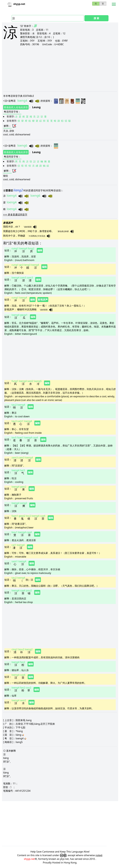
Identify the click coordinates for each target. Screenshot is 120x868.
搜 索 (96, 18)
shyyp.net (29, 859)
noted (99, 855)
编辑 (40, 250)
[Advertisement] (60, 69)
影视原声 (43, 300)
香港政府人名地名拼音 (16, 107)
